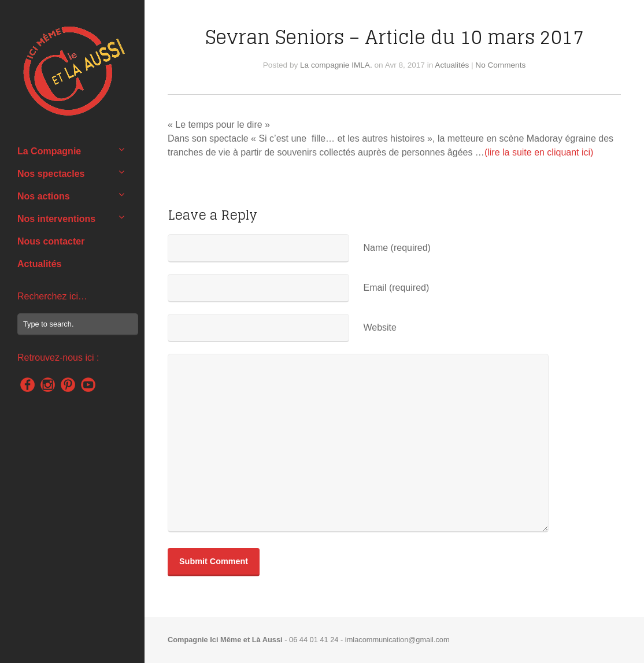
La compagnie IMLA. (336, 65)
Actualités (39, 264)
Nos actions (44, 196)
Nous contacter (51, 241)
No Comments (500, 65)
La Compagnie (49, 151)
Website (380, 327)
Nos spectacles (51, 174)
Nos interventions (56, 219)
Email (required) (396, 288)
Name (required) (397, 248)
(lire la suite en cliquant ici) (539, 152)
